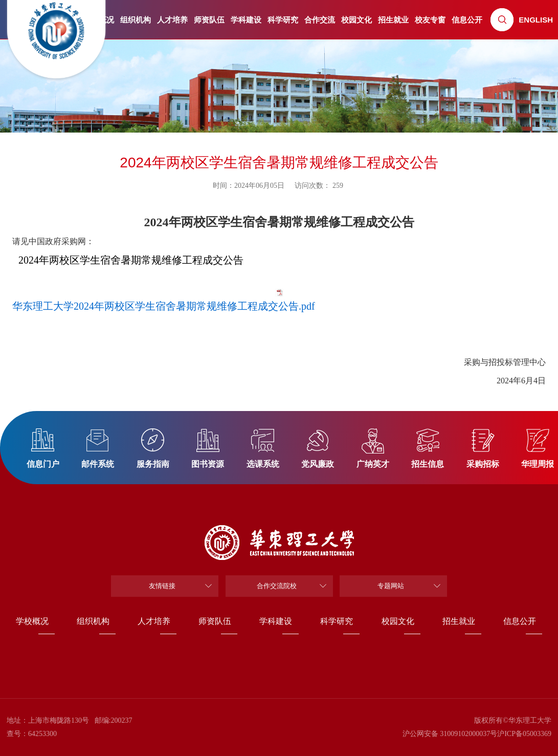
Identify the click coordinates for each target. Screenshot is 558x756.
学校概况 (32, 621)
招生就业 (393, 20)
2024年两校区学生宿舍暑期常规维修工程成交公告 (131, 260)
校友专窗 (430, 20)
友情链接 (162, 586)
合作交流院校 (277, 586)
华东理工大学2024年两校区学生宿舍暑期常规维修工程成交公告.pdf (164, 306)
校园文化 (356, 20)
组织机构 (136, 20)
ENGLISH (536, 20)
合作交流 (320, 20)
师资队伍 (209, 20)
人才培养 (172, 20)
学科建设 (246, 20)
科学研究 (283, 20)
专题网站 (391, 586)
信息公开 (467, 20)
